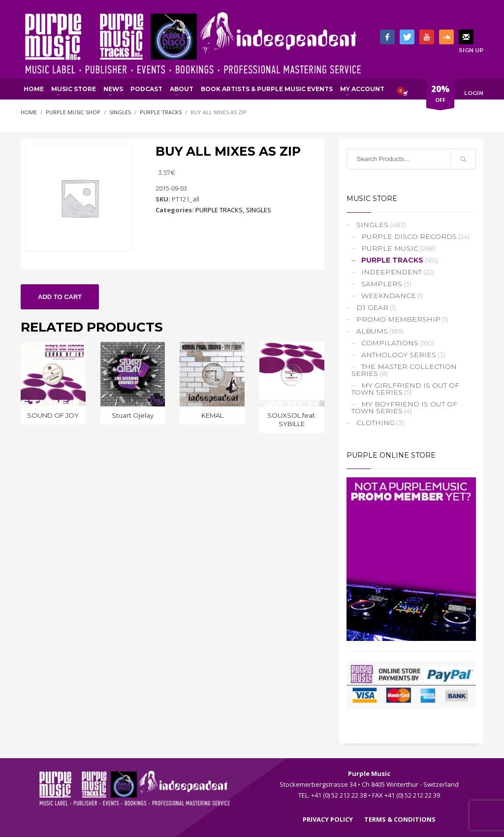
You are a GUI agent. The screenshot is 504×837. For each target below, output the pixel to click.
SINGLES (259, 210)
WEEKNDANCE (389, 296)
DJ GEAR (372, 307)
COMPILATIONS (390, 343)
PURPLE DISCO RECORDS (409, 236)
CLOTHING (376, 423)
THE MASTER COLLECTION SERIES (404, 370)
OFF (440, 96)
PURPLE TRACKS (219, 210)
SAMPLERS (382, 284)
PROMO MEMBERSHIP (398, 319)
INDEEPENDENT (392, 272)
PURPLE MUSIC (390, 248)
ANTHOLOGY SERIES (399, 355)
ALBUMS (372, 331)
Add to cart (60, 297)
